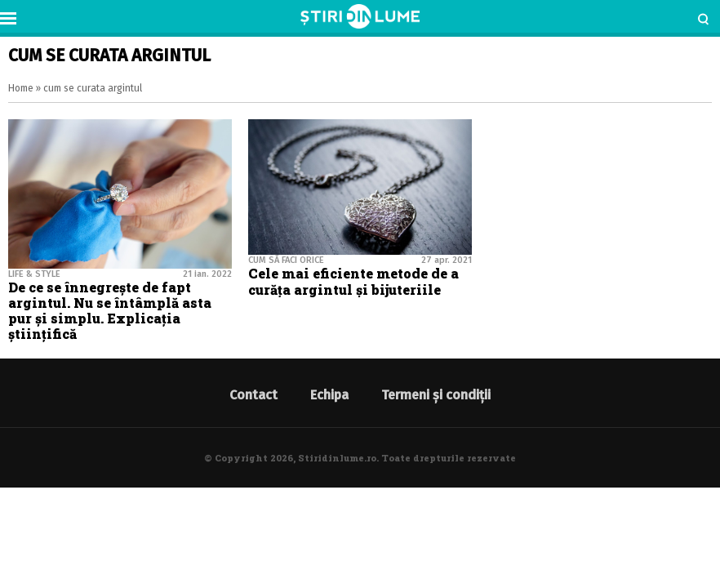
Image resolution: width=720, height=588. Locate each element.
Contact (253, 395)
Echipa (329, 395)
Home (21, 88)
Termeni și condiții (436, 395)
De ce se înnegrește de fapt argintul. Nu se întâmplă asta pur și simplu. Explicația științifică (110, 311)
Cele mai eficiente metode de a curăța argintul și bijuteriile (353, 281)
